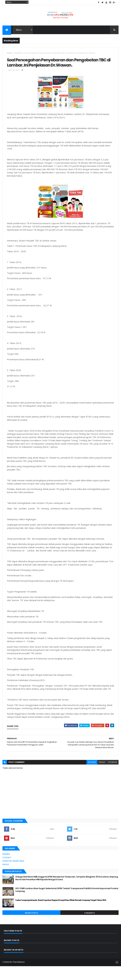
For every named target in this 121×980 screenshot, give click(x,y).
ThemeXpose (19, 976)
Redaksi (6, 868)
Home (9, 55)
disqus (102, 776)
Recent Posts (32, 927)
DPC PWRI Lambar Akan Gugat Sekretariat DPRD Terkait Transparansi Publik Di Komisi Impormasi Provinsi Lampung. (67, 904)
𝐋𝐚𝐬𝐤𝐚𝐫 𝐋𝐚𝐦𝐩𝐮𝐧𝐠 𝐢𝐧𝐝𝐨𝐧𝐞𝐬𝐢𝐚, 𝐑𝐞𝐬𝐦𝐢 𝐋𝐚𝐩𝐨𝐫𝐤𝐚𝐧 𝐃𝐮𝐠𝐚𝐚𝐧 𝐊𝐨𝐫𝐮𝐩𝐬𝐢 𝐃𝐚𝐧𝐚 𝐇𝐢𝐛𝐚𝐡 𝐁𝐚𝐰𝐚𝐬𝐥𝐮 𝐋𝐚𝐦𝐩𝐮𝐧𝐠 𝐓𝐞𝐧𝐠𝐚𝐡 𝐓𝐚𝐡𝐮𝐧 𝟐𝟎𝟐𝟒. (61, 914)
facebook (113, 776)
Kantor (6, 878)
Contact (7, 872)
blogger (92, 776)
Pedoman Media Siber (13, 875)
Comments (89, 927)
